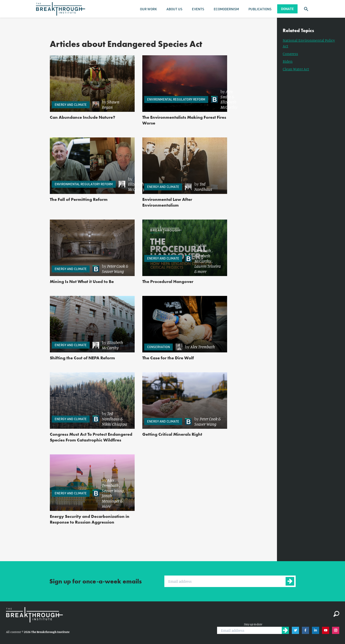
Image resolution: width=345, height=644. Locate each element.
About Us (174, 9)
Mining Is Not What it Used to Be (82, 281)
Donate (287, 9)
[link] (111, 105)
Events (198, 9)
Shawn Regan (111, 104)
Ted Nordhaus (203, 186)
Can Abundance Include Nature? (83, 117)
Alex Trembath (203, 248)
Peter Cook (116, 266)
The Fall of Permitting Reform (79, 199)
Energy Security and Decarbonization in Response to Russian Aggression (90, 519)
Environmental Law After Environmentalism (167, 202)
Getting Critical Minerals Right (172, 434)
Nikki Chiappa (114, 424)
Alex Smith (227, 94)
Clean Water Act (296, 69)
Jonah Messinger (111, 498)
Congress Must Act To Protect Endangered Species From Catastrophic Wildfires (91, 437)
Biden (288, 61)
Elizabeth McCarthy (229, 104)
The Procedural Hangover (168, 281)
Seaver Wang (113, 271)
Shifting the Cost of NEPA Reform (82, 358)
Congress (290, 54)
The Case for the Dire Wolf (168, 358)
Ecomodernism (226, 9)
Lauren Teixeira (207, 266)
